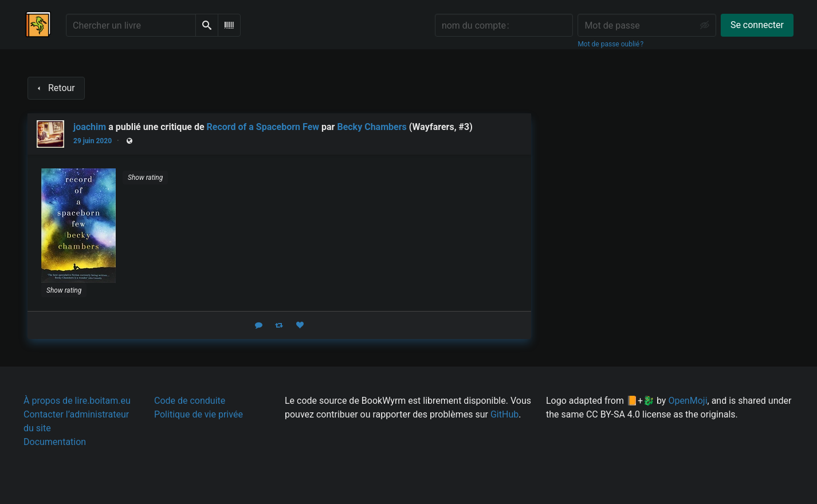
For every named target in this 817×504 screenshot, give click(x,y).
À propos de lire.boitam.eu (77, 401)
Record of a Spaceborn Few (263, 127)
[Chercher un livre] (131, 25)
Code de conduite (190, 401)
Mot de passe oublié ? (610, 44)
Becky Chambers (372, 127)
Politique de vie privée (199, 414)
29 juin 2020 (93, 141)
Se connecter (757, 25)
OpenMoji (688, 401)
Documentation (55, 442)
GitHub (504, 414)
